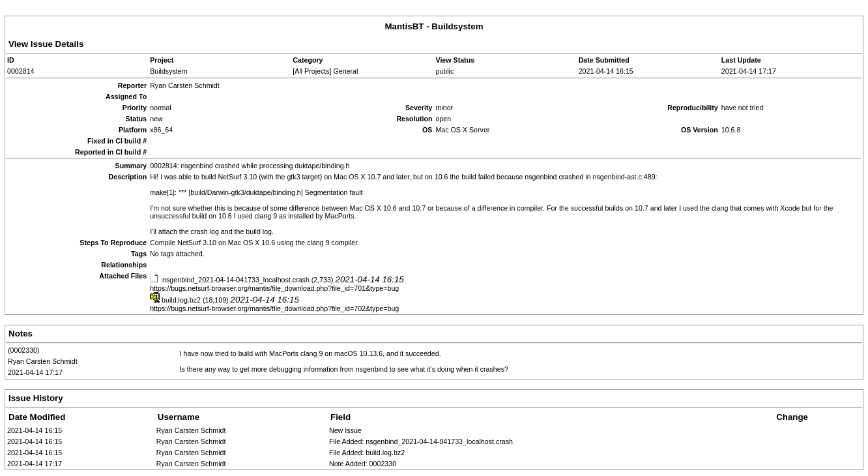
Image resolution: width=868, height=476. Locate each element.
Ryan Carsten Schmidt (43, 361)
